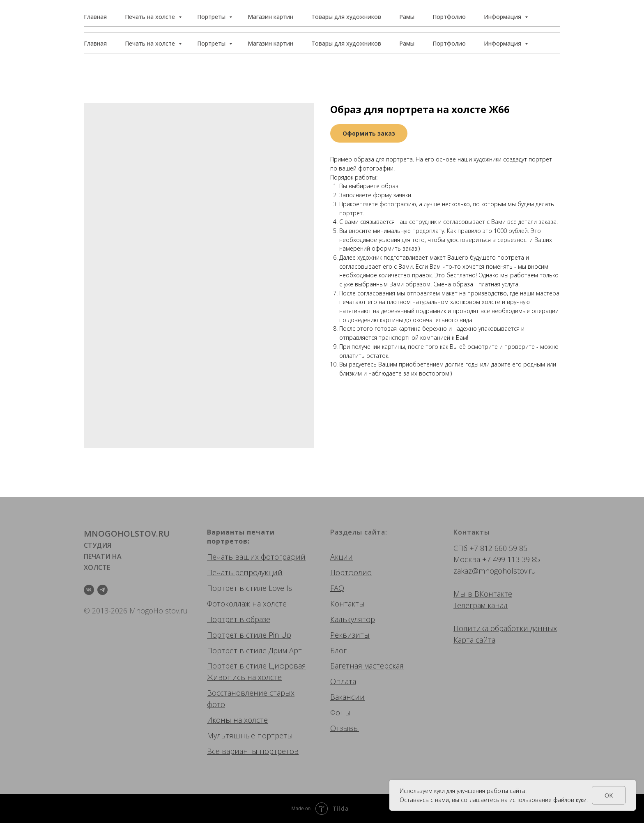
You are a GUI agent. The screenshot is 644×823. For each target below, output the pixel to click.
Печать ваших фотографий (256, 557)
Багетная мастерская (367, 666)
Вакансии (347, 697)
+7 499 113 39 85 (511, 559)
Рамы (407, 43)
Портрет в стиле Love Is (250, 588)
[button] (523, 16)
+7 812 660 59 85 (498, 548)
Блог (338, 650)
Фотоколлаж (229, 604)
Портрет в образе (239, 619)
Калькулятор (353, 619)
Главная (95, 43)
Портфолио (449, 43)
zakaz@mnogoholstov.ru (495, 571)
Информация (503, 43)
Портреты (212, 43)
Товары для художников (346, 43)
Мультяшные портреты (250, 735)
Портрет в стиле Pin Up (249, 635)
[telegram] (102, 590)
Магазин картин (270, 43)
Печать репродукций (245, 572)
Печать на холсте (151, 43)
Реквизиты (350, 635)
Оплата (343, 681)
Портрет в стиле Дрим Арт (254, 650)
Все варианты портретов (253, 751)
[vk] (89, 590)
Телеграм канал (481, 605)
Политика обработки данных (505, 628)
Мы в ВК (469, 594)
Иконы (219, 720)
